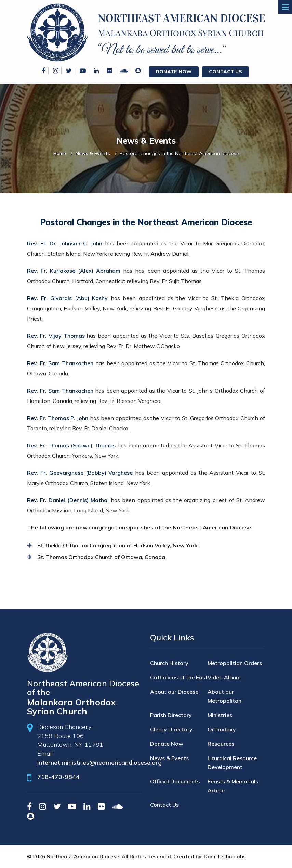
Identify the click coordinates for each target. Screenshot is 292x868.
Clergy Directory (171, 729)
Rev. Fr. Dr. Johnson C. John (65, 243)
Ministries (220, 715)
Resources (221, 744)
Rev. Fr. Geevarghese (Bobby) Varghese (80, 473)
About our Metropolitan (224, 696)
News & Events (93, 153)
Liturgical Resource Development (232, 763)
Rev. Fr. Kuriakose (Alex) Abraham (74, 271)
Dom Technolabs (225, 857)
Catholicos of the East (179, 677)
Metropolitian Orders (235, 663)
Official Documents (175, 781)
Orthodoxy (222, 729)
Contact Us (225, 72)
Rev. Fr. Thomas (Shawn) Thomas (71, 445)
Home (60, 153)
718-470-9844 (58, 777)
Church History (169, 663)
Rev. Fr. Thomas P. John (58, 418)
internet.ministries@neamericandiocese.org (99, 762)
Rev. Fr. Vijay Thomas (56, 336)
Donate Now (174, 72)
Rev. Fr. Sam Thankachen (60, 363)
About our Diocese (174, 692)
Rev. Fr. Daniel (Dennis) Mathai (68, 500)
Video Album (224, 677)
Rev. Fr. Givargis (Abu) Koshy (67, 298)
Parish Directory (171, 715)
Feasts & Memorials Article (233, 786)
